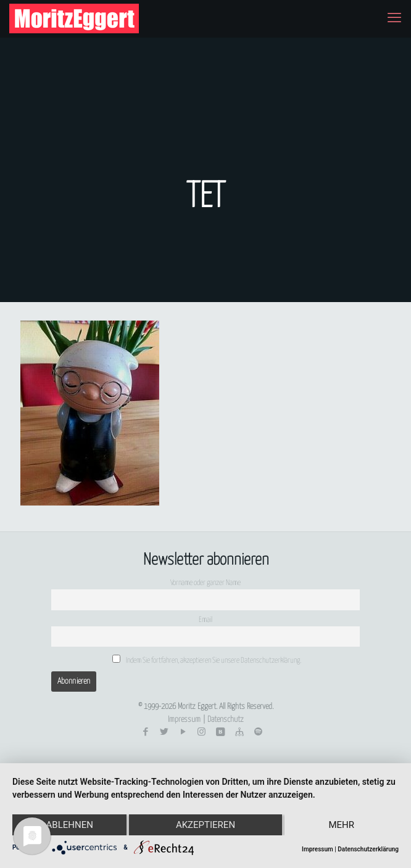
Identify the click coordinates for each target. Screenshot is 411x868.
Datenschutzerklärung (368, 849)
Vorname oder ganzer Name (205, 583)
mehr (341, 825)
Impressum (184, 720)
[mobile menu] (394, 18)
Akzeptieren (205, 825)
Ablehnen (70, 825)
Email (205, 620)
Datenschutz (226, 720)
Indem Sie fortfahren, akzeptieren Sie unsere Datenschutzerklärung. (207, 660)
